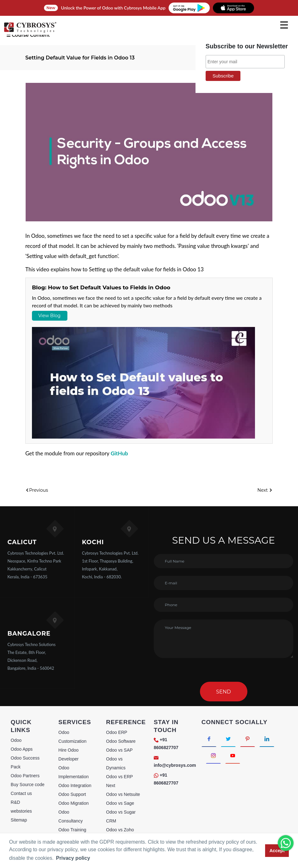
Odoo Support (72, 794)
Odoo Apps (22, 749)
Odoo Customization (73, 737)
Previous (37, 490)
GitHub (119, 453)
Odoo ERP (117, 732)
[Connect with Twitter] (228, 739)
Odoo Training (72, 830)
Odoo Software (121, 741)
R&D (16, 802)
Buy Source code (28, 785)
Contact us (21, 793)
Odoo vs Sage (120, 803)
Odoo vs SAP (119, 750)
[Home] (30, 32)
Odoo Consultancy (71, 816)
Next (265, 490)
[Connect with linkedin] (267, 739)
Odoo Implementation (74, 772)
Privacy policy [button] (73, 858)
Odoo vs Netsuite (123, 794)
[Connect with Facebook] (209, 739)
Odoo (16, 740)
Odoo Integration (75, 785)
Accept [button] (277, 851)
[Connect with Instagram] (213, 755)
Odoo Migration (74, 803)
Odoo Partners (25, 776)
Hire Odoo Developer (69, 754)
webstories (21, 811)
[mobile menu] (284, 25)
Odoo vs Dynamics (116, 763)
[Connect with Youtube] (233, 755)
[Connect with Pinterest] (248, 739)
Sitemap (19, 820)
